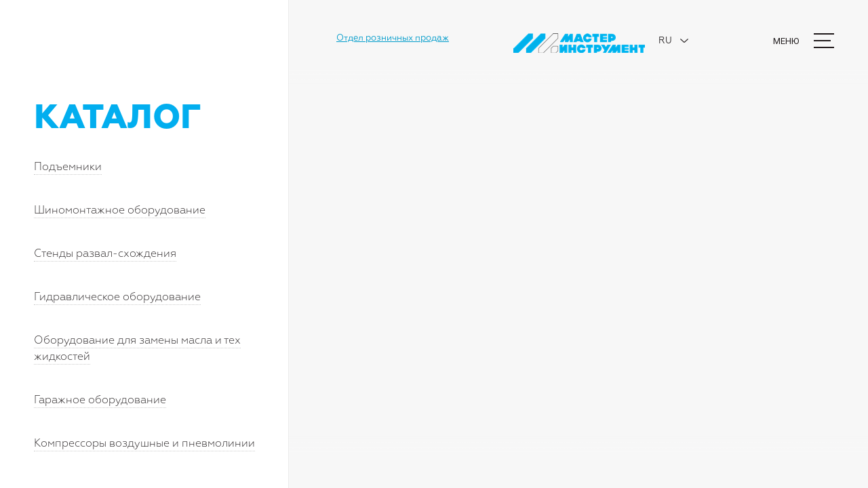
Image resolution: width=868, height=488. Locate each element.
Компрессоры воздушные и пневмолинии (144, 444)
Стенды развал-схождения (105, 254)
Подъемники (68, 167)
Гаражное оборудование (100, 401)
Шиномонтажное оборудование (120, 211)
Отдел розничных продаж (393, 38)
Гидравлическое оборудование (117, 298)
